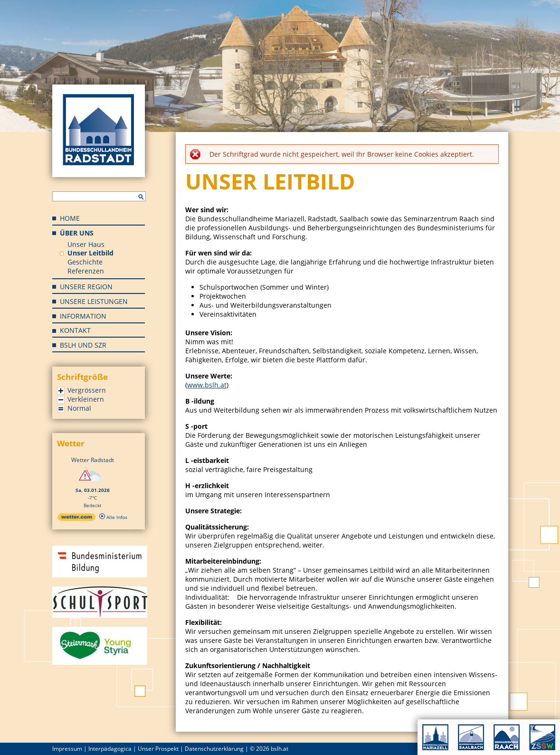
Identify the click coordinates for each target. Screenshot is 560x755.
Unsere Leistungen (94, 301)
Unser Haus (86, 244)
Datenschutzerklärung (214, 749)
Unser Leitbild (90, 253)
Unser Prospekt (158, 749)
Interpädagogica (110, 749)
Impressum (67, 749)
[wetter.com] (76, 519)
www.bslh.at (207, 385)
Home (70, 218)
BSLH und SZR (83, 345)
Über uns (77, 233)
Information (83, 316)
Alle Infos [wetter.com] (113, 517)
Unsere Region (86, 287)
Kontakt (75, 330)
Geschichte (85, 262)
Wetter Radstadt (93, 460)
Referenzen (86, 271)
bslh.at (280, 749)
